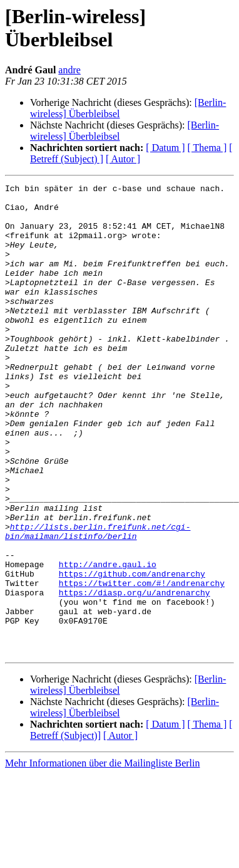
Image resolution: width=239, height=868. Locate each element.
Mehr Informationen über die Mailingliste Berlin (102, 857)
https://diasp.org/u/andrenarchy (135, 675)
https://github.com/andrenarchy (132, 652)
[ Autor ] (123, 159)
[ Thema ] (207, 148)
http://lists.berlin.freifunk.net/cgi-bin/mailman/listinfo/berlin (98, 602)
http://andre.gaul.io (108, 641)
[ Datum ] (165, 148)
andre (69, 70)
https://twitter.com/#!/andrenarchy (142, 664)
